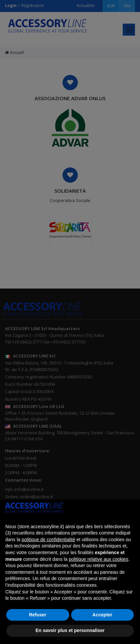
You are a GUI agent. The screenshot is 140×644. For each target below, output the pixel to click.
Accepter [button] (102, 615)
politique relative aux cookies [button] (99, 559)
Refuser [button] (38, 615)
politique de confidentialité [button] (48, 539)
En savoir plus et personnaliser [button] (70, 630)
